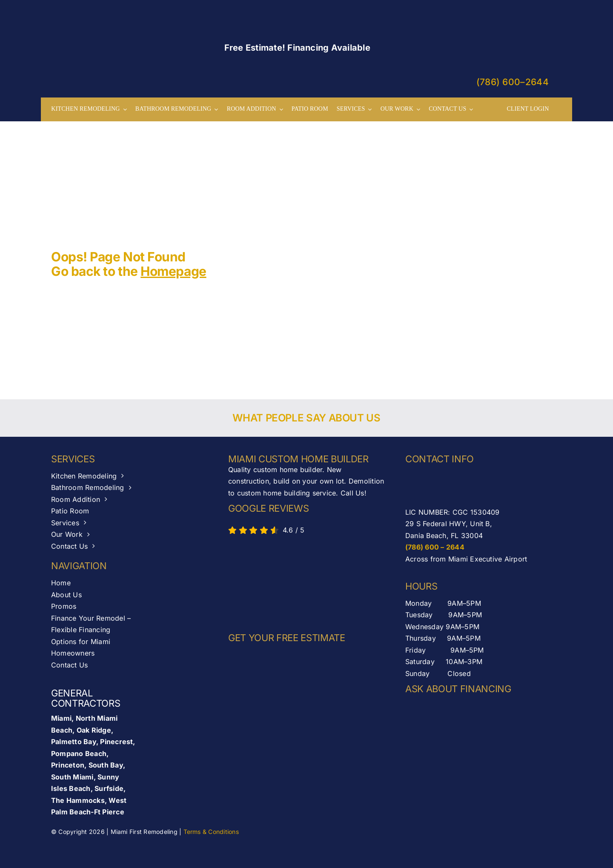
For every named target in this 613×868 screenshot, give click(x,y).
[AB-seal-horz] (266, 582)
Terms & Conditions (211, 832)
